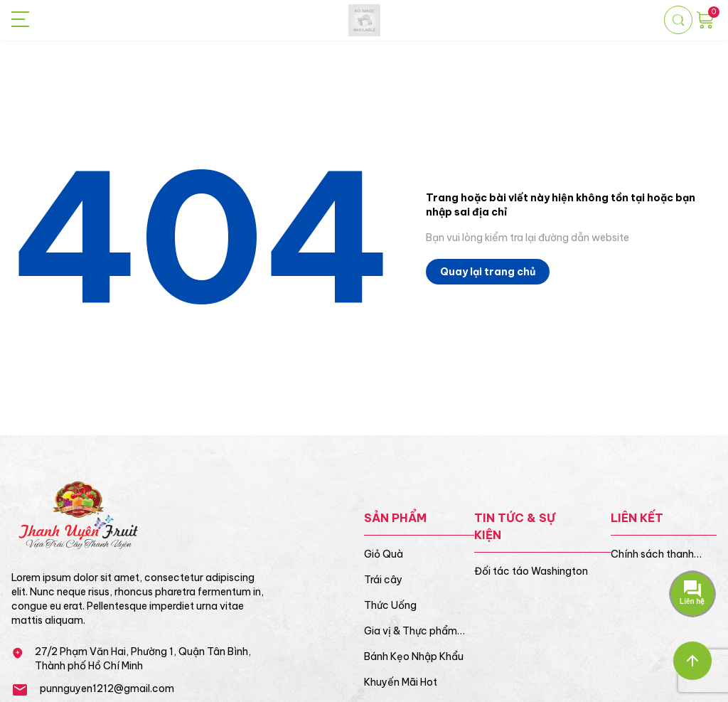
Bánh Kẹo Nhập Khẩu (414, 656)
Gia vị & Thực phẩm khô (411, 631)
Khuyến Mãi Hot (401, 682)
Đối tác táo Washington (531, 571)
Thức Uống (390, 605)
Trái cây (383, 580)
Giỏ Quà (384, 554)
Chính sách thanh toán (652, 554)
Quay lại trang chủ (488, 272)
